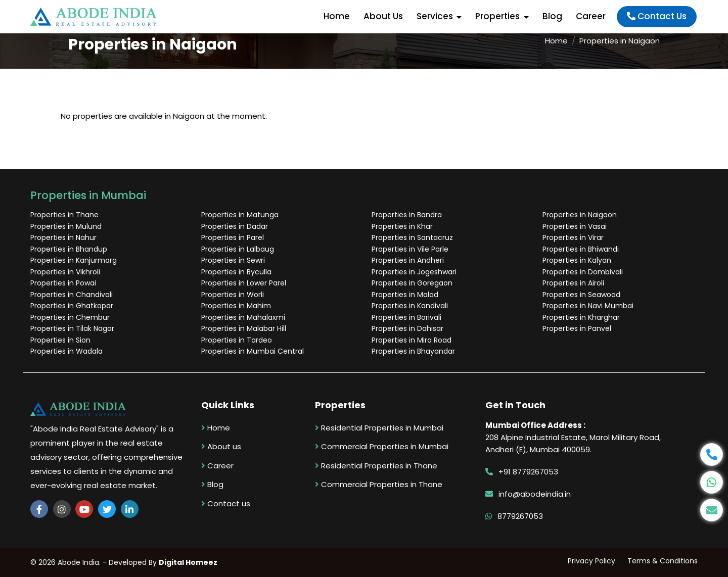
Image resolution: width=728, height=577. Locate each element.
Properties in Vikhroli (65, 272)
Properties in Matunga (240, 215)
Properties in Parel (233, 237)
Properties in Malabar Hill (244, 328)
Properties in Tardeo (237, 340)
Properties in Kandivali (410, 306)
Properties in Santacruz (412, 237)
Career (591, 16)
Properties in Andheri (408, 260)
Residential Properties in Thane (376, 466)
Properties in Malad (405, 295)
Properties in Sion (60, 340)
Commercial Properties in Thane (379, 484)
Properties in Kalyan (577, 260)
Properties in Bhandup (69, 249)
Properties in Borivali (406, 317)
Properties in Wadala (66, 351)
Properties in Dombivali (583, 272)
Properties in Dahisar (407, 328)
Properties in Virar (573, 237)
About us (221, 446)
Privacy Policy (591, 561)
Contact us (226, 503)
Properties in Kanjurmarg (74, 260)
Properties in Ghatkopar (72, 306)
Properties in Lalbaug (238, 249)
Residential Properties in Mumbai (379, 428)
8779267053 (520, 516)
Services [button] (436, 16)
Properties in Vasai (575, 226)
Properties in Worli (233, 295)
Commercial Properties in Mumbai (382, 446)
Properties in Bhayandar (413, 351)
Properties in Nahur (63, 237)
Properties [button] (498, 16)
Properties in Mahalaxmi (243, 317)
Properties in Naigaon (580, 215)
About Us (383, 16)
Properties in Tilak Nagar (72, 328)
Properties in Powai (63, 283)
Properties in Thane (64, 215)
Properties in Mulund (66, 226)
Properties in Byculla (236, 272)
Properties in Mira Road (412, 340)
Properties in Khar (402, 226)
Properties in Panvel (577, 328)
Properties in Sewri (233, 260)
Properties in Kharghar (581, 317)
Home (556, 41)
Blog (552, 16)
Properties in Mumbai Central (253, 351)
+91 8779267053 (528, 472)
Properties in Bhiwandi (581, 249)
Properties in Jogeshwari (414, 272)
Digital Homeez (188, 562)
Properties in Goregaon (412, 283)
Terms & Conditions (663, 561)
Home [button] (337, 16)
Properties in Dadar (235, 226)
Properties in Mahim (236, 306)
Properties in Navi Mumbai (588, 306)
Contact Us (657, 16)
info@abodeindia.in (535, 494)
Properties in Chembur (70, 317)
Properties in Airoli (573, 283)
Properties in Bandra (407, 215)
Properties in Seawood (581, 295)
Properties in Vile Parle (410, 249)
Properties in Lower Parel (244, 283)
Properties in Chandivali (72, 295)
